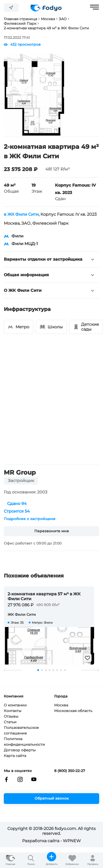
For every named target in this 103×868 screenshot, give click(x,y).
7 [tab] (61, 670)
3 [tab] (46, 670)
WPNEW (72, 841)
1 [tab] (38, 670)
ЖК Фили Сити (22, 615)
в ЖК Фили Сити (21, 214)
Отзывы (11, 716)
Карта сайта (15, 756)
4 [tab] (50, 670)
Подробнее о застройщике (30, 519)
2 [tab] (42, 670)
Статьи (10, 722)
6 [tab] (57, 670)
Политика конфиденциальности (24, 742)
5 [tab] (54, 670)
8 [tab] (65, 670)
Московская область (73, 711)
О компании (15, 705)
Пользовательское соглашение (21, 730)
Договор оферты (20, 750)
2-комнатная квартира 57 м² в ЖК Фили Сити (44, 596)
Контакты (13, 711)
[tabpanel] (49, 625)
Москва (61, 705)
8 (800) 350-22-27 (70, 771)
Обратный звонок (52, 798)
